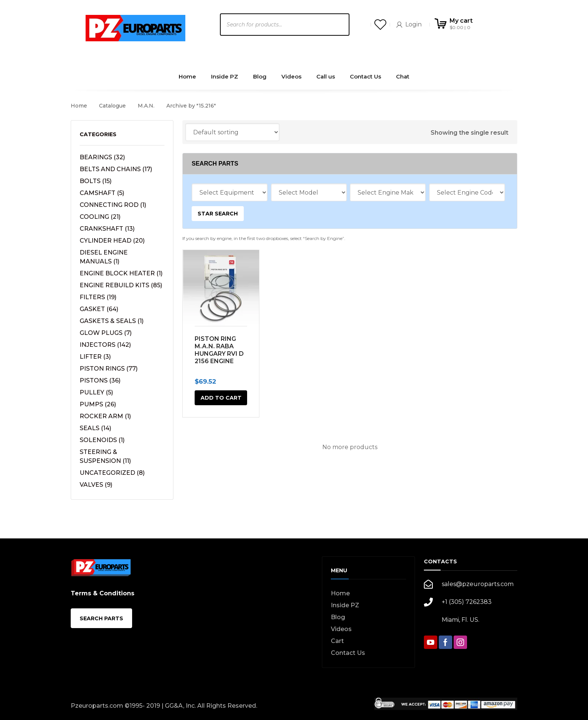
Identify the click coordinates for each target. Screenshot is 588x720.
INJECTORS (105, 345)
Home (79, 106)
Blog (338, 617)
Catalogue (112, 106)
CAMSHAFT (102, 193)
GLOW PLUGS (106, 333)
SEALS (95, 428)
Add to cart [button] (221, 398)
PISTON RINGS (109, 369)
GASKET (99, 309)
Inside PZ (345, 605)
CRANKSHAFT (107, 229)
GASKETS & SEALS (112, 321)
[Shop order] (232, 132)
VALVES (96, 485)
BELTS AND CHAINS (116, 169)
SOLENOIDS (102, 440)
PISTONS (100, 380)
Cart (337, 641)
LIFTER (95, 357)
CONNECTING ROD (113, 205)
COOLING (100, 217)
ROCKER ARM (105, 416)
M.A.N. (146, 106)
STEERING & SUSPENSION (105, 456)
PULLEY (96, 392)
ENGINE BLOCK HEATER (121, 273)
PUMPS (98, 404)
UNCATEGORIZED (112, 473)
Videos (341, 629)
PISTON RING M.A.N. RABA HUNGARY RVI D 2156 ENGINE (219, 350)
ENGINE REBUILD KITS (121, 285)
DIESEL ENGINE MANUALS (104, 257)
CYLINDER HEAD (112, 241)
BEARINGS (102, 157)
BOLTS (96, 181)
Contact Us (348, 653)
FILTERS (98, 297)
